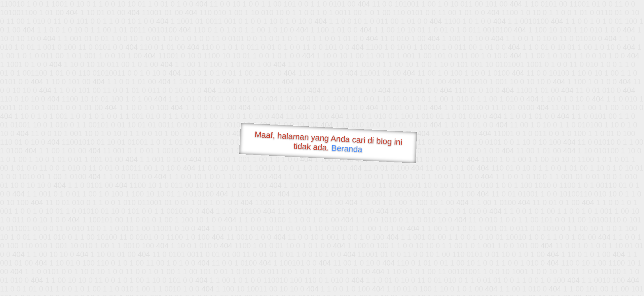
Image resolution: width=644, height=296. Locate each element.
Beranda (347, 148)
